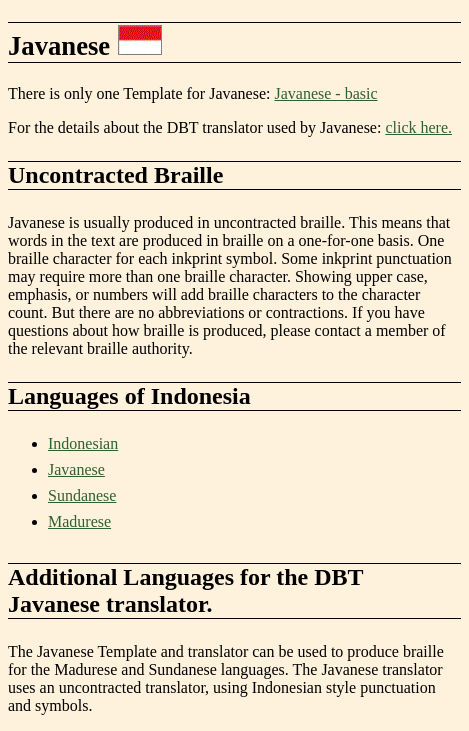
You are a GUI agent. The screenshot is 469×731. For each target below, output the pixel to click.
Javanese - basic (326, 93)
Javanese (76, 469)
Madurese (79, 521)
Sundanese (82, 495)
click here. (418, 127)
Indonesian (83, 443)
